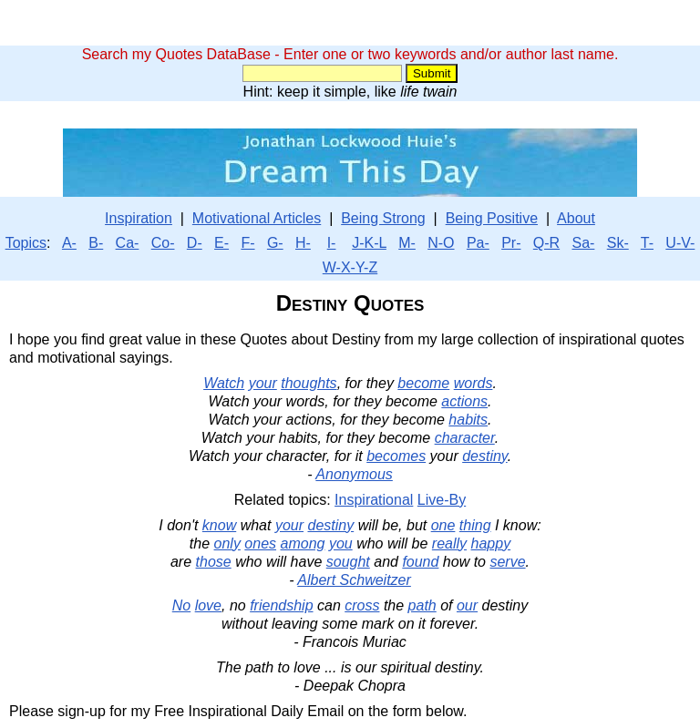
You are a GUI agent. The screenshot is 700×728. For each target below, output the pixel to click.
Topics (26, 243)
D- (195, 243)
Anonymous (354, 474)
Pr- (511, 243)
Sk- (618, 243)
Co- (163, 243)
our (467, 605)
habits (468, 420)
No (181, 605)
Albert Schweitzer (354, 580)
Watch (224, 383)
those (214, 562)
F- (247, 243)
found (420, 562)
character (465, 438)
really (449, 543)
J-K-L (369, 243)
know (219, 525)
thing (475, 525)
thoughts (309, 383)
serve (507, 562)
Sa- (583, 243)
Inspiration (139, 218)
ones (260, 543)
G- (275, 243)
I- (332, 243)
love (208, 605)
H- (303, 243)
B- (96, 243)
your (263, 383)
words (474, 383)
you (341, 543)
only (227, 543)
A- (69, 243)
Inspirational (374, 500)
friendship (281, 605)
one (443, 525)
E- (221, 243)
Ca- (128, 243)
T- (647, 243)
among (303, 543)
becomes (396, 456)
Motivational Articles (257, 218)
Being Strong (383, 218)
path (422, 605)
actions (464, 401)
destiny (485, 456)
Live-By (442, 500)
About (576, 218)
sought (348, 562)
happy (491, 543)
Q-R (546, 243)
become (423, 383)
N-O (441, 243)
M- (407, 243)
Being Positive (492, 218)
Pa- (478, 243)
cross (362, 605)
